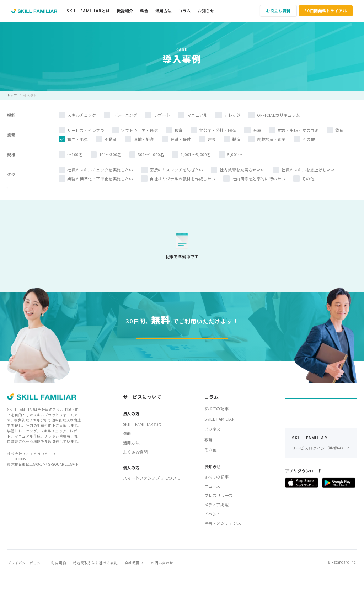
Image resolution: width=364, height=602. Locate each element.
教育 (208, 466)
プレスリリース (219, 522)
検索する (85, 198)
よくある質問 (135, 479)
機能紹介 (125, 11)
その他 (211, 477)
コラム (185, 11)
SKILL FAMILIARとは (88, 11)
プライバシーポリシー (26, 590)
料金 (144, 11)
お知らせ (206, 11)
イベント (213, 541)
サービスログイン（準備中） (318, 495)
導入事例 (30, 95)
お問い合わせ (162, 590)
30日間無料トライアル (325, 11)
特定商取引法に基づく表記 (96, 590)
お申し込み (321, 458)
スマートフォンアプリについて (152, 505)
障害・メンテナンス (223, 550)
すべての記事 (216, 435)
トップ (12, 95)
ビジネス (213, 456)
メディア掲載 (216, 532)
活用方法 (164, 11)
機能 (127, 460)
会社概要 (132, 590)
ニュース (212, 513)
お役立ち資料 (278, 11)
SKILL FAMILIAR (220, 446)
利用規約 (59, 590)
